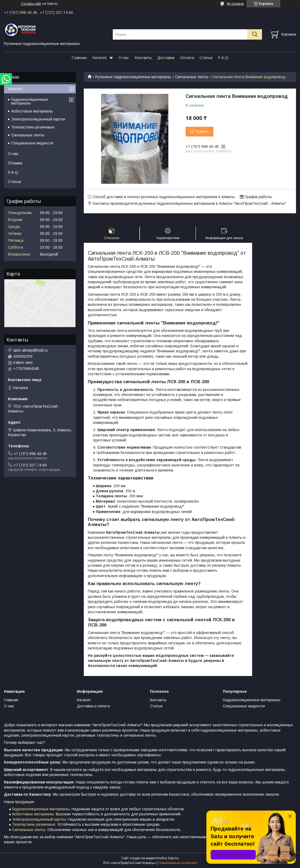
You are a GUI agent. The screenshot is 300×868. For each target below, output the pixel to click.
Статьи (206, 58)
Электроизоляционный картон (38, 119)
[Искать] (255, 34)
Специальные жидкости (32, 143)
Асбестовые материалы (32, 111)
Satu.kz (173, 858)
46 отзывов (235, 4)
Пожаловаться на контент (178, 863)
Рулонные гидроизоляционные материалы (133, 77)
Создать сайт (31, 4)
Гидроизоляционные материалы (30, 101)
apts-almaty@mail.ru (31, 350)
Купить (202, 132)
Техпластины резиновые (33, 127)
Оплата (187, 58)
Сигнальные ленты (192, 77)
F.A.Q (223, 58)
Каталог (100, 58)
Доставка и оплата (93, 706)
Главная (79, 58)
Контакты (143, 58)
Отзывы (15, 163)
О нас (124, 58)
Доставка (166, 58)
